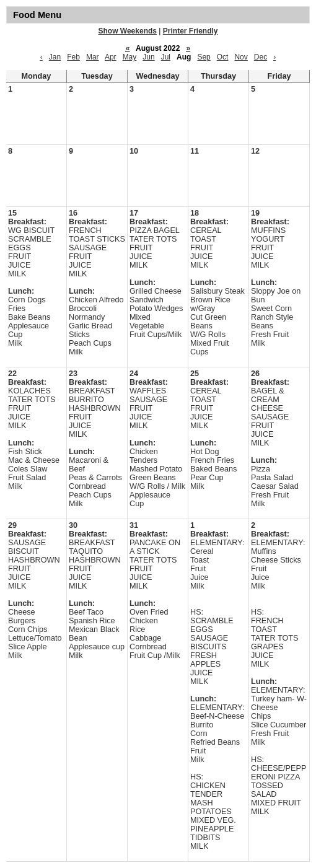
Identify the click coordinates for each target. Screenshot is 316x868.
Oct (223, 57)
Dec (261, 57)
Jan (55, 57)
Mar (93, 57)
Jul (166, 57)
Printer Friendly (191, 31)
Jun (148, 57)
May (130, 57)
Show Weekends (128, 31)
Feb (73, 57)
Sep (204, 57)
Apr (111, 57)
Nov (241, 57)
